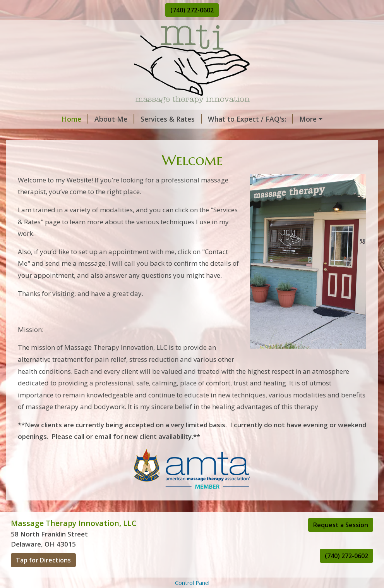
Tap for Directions (43, 576)
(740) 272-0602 (192, 10)
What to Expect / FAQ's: (206, 119)
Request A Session (288, 119)
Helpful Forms (125, 136)
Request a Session (341, 541)
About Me (70, 119)
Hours (82, 136)
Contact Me (40, 136)
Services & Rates (127, 119)
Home (30, 119)
